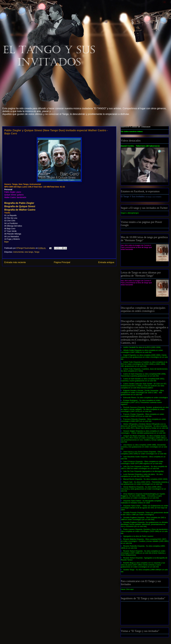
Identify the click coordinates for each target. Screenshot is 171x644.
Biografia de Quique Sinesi (20, 206)
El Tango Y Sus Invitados (133, 197)
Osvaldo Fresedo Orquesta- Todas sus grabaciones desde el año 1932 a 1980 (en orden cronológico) (145, 514)
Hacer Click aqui (127, 589)
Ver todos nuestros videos (132, 131)
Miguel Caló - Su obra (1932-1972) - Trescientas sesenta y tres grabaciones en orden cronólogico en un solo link (145, 483)
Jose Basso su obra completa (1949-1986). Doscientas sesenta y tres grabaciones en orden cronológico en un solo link (144, 447)
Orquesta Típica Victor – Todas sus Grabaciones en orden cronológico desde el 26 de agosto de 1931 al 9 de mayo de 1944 (144, 508)
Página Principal (62, 262)
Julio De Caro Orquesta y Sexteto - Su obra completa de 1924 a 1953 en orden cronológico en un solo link (144, 467)
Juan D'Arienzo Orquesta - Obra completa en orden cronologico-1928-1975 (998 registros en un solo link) (142, 462)
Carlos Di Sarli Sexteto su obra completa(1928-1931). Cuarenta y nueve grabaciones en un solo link (143, 380)
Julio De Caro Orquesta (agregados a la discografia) (143, 471)
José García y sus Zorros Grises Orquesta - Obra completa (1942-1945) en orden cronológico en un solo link (144, 453)
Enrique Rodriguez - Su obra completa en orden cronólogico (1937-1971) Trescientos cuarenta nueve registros (141, 402)
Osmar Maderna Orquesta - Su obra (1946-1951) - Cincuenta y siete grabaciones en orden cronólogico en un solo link (143, 489)
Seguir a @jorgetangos (130, 213)
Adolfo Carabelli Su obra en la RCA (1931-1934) (142, 347)
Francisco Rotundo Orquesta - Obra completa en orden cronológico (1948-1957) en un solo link (143, 420)
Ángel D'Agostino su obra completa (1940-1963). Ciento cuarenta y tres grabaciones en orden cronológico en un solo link (144, 357)
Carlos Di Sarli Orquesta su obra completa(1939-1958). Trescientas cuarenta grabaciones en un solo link (143, 375)
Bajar (7, 242)
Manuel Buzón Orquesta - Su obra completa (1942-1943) (145, 479)
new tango (29, 252)
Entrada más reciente (15, 262)
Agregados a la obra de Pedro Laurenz (138, 536)
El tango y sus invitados (154, 197)
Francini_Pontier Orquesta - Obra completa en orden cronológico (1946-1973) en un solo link (142, 415)
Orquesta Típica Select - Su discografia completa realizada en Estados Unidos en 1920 (141, 502)
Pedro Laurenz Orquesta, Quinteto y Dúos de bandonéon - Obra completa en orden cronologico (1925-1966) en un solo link (145, 531)
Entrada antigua (106, 262)
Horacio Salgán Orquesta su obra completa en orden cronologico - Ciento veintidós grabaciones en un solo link (143, 432)
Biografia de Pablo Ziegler (19, 203)
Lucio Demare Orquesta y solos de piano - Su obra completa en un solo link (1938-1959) (142, 475)
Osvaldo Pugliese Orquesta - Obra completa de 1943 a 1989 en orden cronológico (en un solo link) (143, 519)
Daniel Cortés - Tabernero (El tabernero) (140, 146)
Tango (37, 252)
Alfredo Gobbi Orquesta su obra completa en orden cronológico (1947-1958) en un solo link (142, 351)
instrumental (18, 252)
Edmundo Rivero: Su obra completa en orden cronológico (145, 398)
